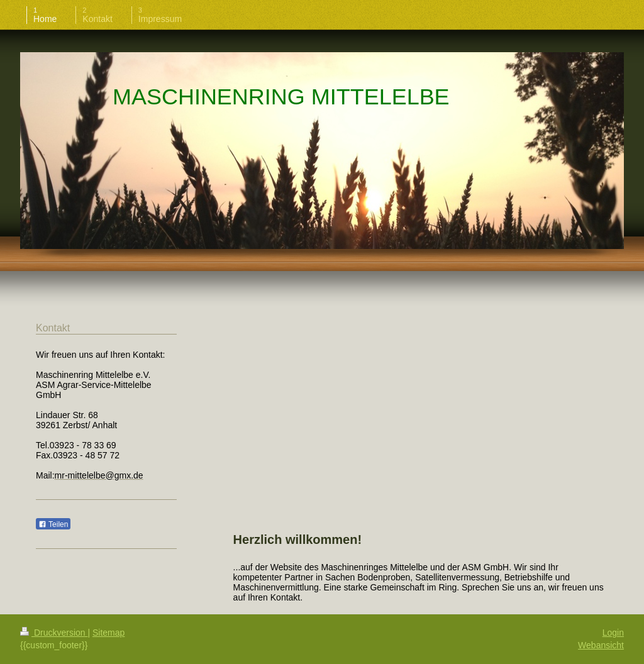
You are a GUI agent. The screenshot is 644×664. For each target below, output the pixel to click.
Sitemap (108, 633)
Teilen (53, 524)
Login (613, 633)
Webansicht (601, 645)
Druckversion (54, 633)
